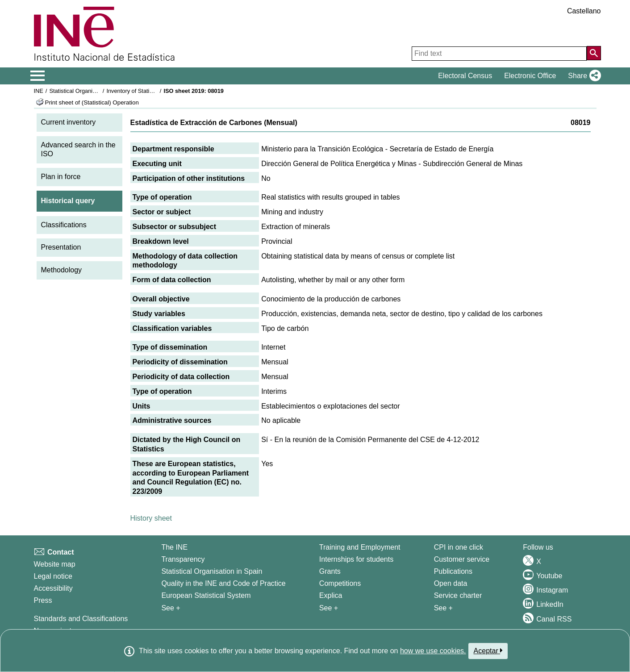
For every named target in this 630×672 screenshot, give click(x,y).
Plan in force (61, 177)
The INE (174, 547)
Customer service (462, 559)
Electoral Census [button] (465, 76)
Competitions (340, 583)
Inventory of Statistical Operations (149, 91)
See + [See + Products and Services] (443, 608)
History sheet (151, 518)
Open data (451, 583)
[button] (582, 76)
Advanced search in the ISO (78, 150)
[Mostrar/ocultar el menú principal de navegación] (38, 76)
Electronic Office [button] (530, 76)
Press (43, 600)
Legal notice (53, 576)
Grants (330, 571)
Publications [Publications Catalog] (453, 571)
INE (39, 91)
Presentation (61, 247)
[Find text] (499, 54)
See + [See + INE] (171, 608)
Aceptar (488, 651)
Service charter (458, 595)
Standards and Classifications (81, 619)
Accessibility (53, 588)
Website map (55, 564)
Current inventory (69, 122)
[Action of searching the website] (594, 53)
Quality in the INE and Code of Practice (223, 583)
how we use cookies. (433, 651)
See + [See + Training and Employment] (329, 608)
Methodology (62, 270)
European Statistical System (206, 595)
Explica (331, 595)
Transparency (183, 559)
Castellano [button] (584, 11)
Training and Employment (360, 547)
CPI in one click (459, 547)
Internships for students (356, 559)
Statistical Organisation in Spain (90, 91)
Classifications (64, 225)
